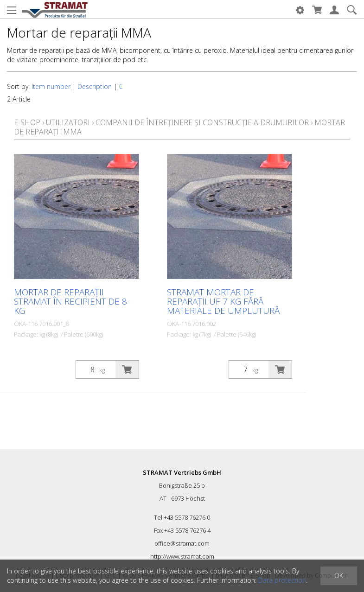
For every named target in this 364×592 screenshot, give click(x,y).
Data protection (282, 580)
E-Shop (27, 122)
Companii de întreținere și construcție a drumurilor (202, 122)
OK (339, 576)
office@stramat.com (182, 543)
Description (95, 86)
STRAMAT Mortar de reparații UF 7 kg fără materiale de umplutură (223, 301)
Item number (51, 86)
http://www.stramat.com (182, 556)
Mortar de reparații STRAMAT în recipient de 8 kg (70, 301)
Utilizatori (68, 122)
